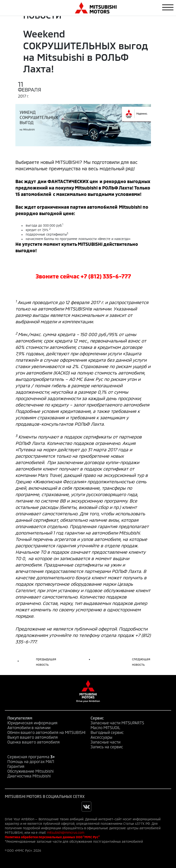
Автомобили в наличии (29, 727)
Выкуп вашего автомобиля (33, 737)
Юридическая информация (32, 723)
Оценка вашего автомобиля (34, 742)
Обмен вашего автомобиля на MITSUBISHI (46, 732)
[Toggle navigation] (168, 7)
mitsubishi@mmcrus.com (66, 832)
